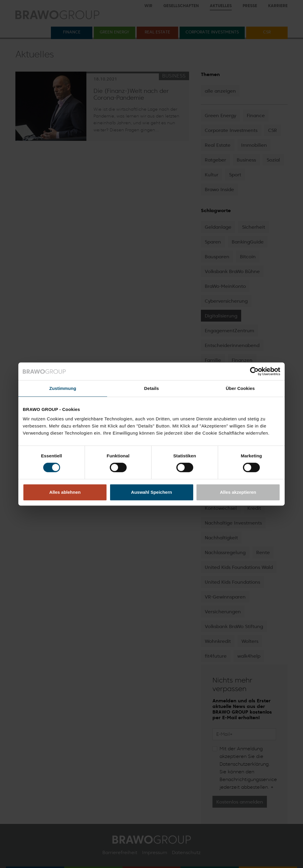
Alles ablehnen (65, 492)
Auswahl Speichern (151, 492)
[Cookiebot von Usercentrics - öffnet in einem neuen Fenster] (254, 371)
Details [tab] (151, 388)
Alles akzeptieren (238, 492)
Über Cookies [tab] (240, 388)
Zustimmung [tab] (63, 388)
